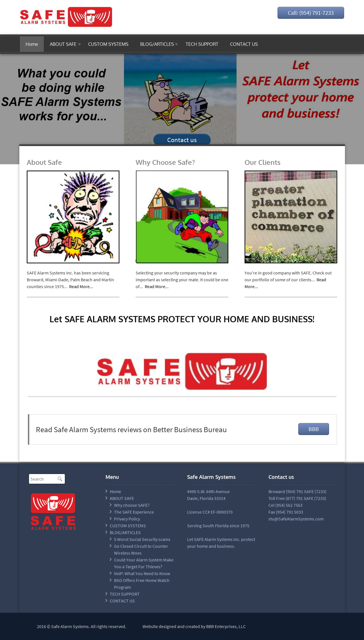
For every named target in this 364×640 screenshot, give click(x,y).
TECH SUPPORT (202, 44)
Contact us (182, 140)
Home (32, 44)
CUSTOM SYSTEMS (108, 44)
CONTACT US (244, 44)
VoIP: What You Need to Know (142, 573)
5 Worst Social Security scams (142, 539)
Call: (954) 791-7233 (311, 13)
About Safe (44, 162)
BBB (314, 429)
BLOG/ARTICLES (157, 44)
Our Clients (263, 162)
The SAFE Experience (134, 512)
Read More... (81, 286)
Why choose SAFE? (132, 505)
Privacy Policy (127, 519)
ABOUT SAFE (63, 44)
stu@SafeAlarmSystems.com (296, 519)
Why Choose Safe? (165, 162)
